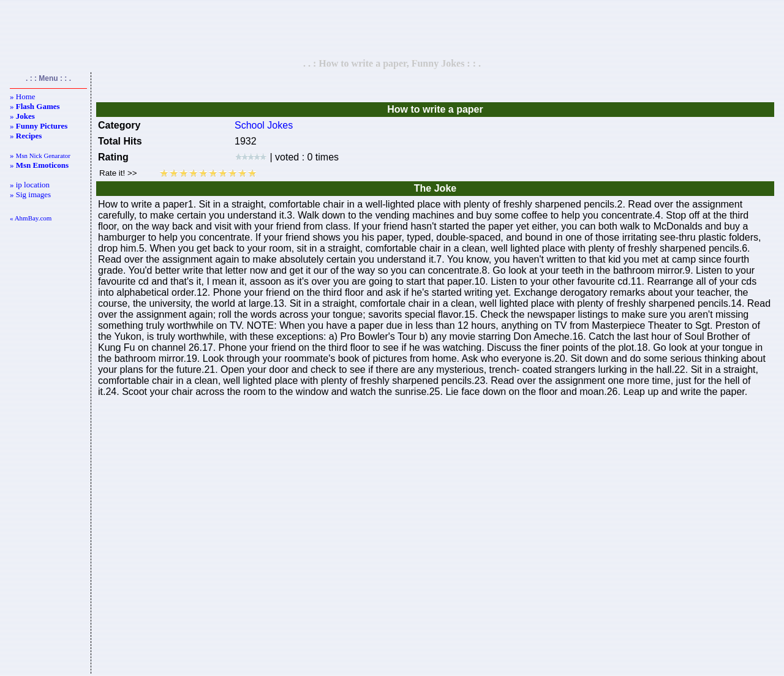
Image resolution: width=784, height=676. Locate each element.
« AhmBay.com (31, 218)
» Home (23, 96)
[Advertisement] (392, 29)
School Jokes (264, 125)
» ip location (30, 185)
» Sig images (30, 194)
